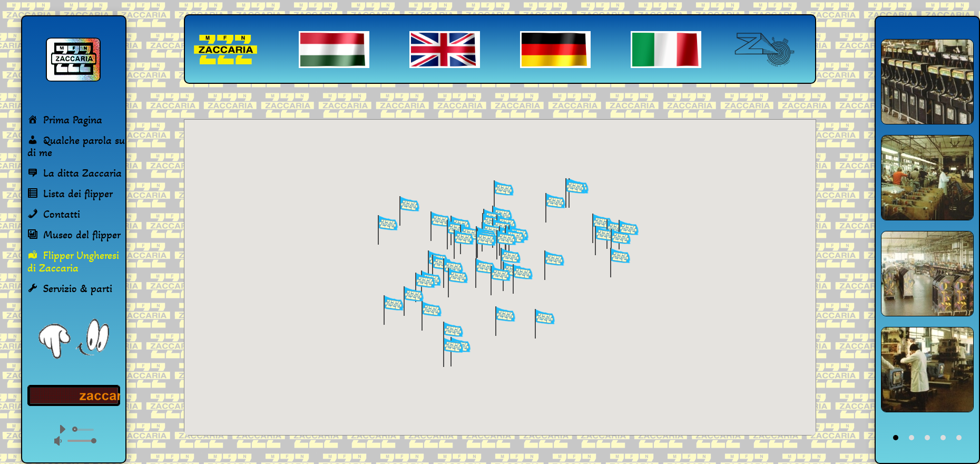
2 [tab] (912, 438)
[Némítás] (58, 441)
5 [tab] (959, 438)
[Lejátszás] (62, 429)
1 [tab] (896, 438)
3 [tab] (927, 438)
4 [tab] (943, 438)
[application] (74, 435)
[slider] (85, 430)
